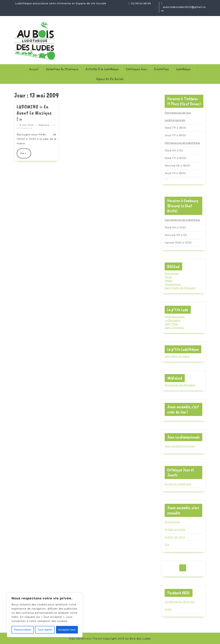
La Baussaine (173, 320)
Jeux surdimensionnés (180, 446)
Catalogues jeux (136, 69)
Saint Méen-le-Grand (177, 356)
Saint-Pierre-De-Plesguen (180, 288)
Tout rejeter (45, 630)
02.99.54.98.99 (141, 3)
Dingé (168, 277)
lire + (26, 155)
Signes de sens (175, 537)
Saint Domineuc (174, 328)
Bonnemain (172, 274)
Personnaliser (23, 630)
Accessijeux (172, 522)
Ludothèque (183, 69)
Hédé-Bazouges (175, 317)
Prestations (161, 69)
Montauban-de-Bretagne (180, 385)
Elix (167, 545)
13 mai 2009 (26, 125)
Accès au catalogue (178, 484)
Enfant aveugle (175, 529)
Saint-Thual (171, 324)
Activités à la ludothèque (102, 69)
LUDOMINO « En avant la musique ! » (34, 113)
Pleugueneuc (173, 284)
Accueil (34, 69)
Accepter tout (67, 630)
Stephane (44, 125)
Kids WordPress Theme (86, 639)
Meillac (169, 281)
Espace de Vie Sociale (110, 79)
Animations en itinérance (62, 69)
